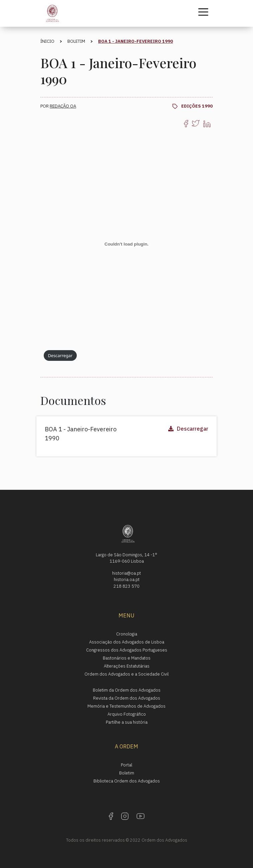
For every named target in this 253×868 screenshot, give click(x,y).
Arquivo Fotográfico (127, 714)
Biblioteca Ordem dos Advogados (127, 781)
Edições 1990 (197, 106)
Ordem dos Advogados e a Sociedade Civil (126, 674)
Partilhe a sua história (127, 722)
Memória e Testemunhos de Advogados (126, 706)
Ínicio (47, 41)
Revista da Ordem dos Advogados (127, 698)
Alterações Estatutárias (127, 666)
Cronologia (127, 634)
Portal (126, 765)
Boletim (76, 41)
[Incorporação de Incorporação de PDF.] (126, 244)
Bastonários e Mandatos (127, 658)
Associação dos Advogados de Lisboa (127, 642)
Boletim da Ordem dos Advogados (127, 690)
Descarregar (60, 355)
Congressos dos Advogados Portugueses (127, 650)
